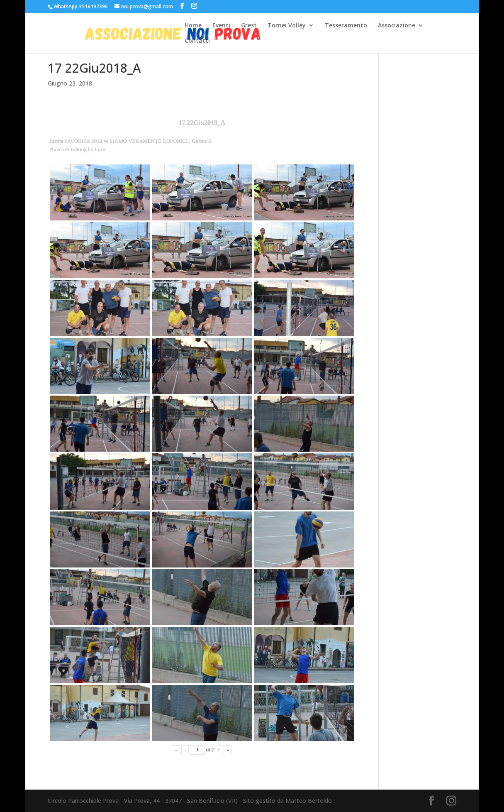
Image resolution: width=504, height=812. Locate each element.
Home (193, 26)
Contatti (197, 41)
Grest (249, 26)
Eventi (221, 26)
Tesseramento (346, 26)
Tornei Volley (287, 26)
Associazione (397, 26)
